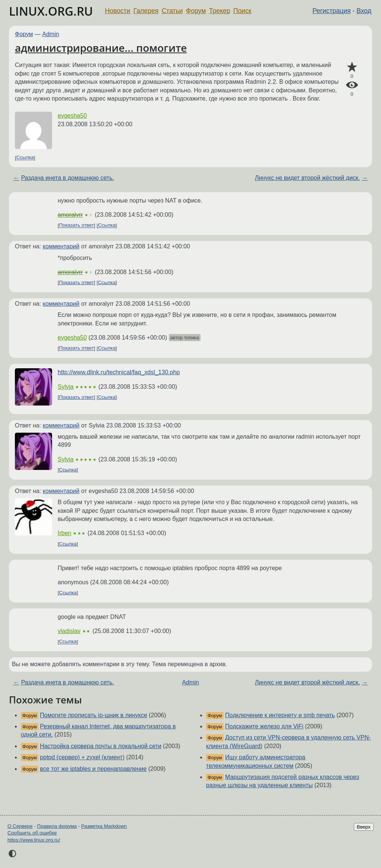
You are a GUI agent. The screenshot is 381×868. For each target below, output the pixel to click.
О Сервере (20, 826)
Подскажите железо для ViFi (264, 726)
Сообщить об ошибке (32, 833)
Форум (196, 11)
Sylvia (66, 387)
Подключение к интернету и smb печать (280, 715)
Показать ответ (77, 225)
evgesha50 (72, 116)
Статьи (172, 11)
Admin (51, 34)
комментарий (61, 246)
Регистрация (332, 11)
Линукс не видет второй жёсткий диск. (307, 178)
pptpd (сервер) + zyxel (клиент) (82, 757)
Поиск (242, 11)
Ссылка (25, 158)
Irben (64, 533)
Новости (118, 11)
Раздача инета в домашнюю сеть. (68, 178)
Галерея (146, 11)
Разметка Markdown (104, 826)
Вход (364, 11)
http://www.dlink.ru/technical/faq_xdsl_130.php (119, 372)
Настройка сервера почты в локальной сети (100, 746)
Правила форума (57, 826)
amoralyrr (70, 215)
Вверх (364, 827)
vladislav (69, 631)
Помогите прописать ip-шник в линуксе (93, 715)
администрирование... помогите (101, 48)
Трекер (220, 11)
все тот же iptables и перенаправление (93, 769)
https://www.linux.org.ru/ (34, 840)
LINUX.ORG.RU (51, 11)
